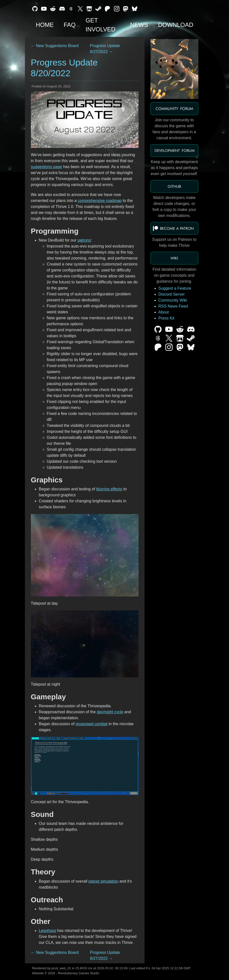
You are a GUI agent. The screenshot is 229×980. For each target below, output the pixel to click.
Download (176, 25)
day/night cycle (110, 712)
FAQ (70, 25)
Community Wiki (173, 300)
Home (45, 25)
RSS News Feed (173, 306)
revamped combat (91, 724)
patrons (84, 240)
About (164, 312)
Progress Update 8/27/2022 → (105, 49)
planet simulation (103, 881)
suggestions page (46, 167)
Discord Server (172, 294)
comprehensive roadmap (100, 201)
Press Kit (166, 318)
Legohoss (47, 931)
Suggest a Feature (175, 288)
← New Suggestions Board (55, 46)
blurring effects (109, 489)
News (139, 25)
